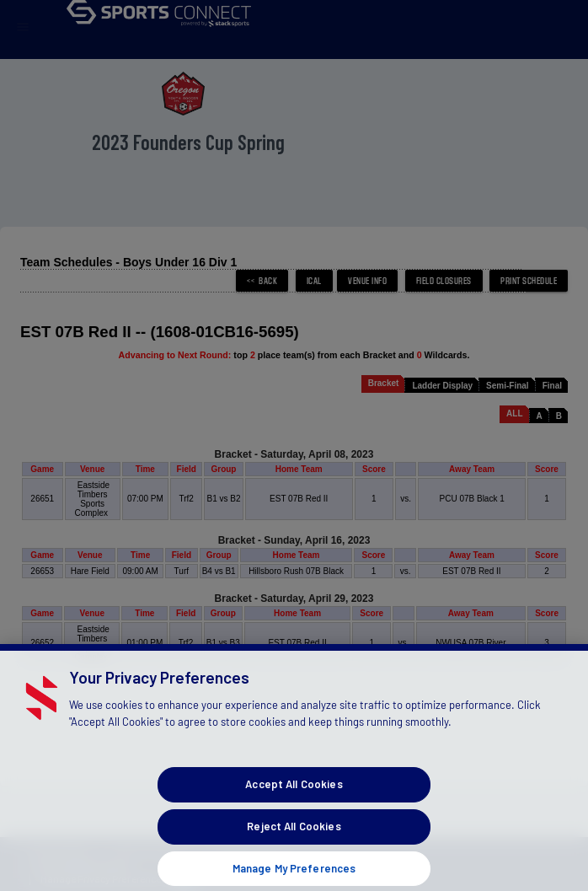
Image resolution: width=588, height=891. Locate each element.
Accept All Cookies (294, 802)
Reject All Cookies (294, 843)
